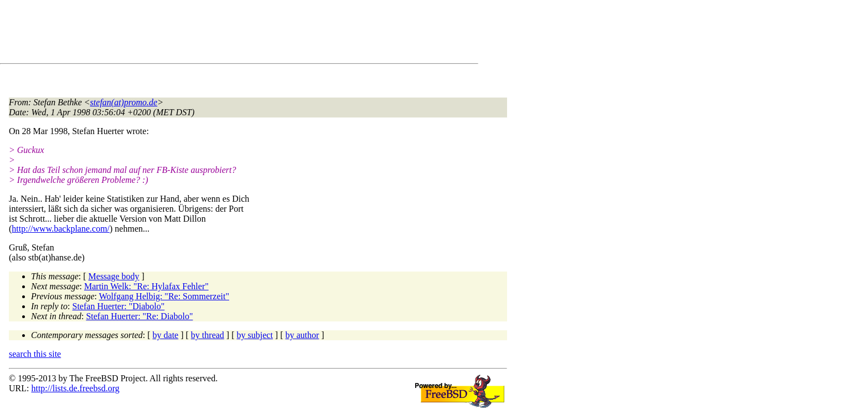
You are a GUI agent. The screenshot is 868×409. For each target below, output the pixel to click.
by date (166, 335)
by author (302, 335)
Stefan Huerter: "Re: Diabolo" (139, 316)
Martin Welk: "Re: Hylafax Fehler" (146, 286)
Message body (114, 276)
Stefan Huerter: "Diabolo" (119, 306)
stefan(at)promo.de (124, 102)
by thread (208, 335)
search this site (35, 354)
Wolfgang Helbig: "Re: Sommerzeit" (164, 296)
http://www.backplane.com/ (61, 229)
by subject (255, 335)
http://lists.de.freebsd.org (75, 388)
